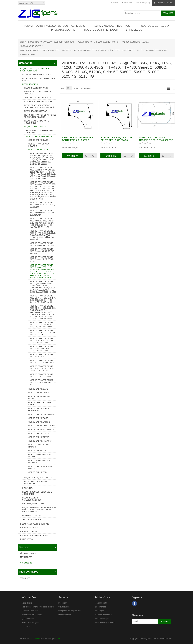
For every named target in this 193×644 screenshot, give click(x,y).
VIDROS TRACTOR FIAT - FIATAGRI (39, 446)
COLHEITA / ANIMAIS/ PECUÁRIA (36, 74)
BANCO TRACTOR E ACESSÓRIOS (39, 101)
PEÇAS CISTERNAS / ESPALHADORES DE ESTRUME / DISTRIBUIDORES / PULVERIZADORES (39, 510)
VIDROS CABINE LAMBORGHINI (42, 426)
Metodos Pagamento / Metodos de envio (38, 607)
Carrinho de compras (104, 615)
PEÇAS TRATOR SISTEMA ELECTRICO (35, 482)
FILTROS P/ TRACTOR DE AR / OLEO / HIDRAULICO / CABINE (40, 116)
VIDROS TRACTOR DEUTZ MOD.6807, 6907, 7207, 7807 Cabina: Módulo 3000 (42, 340)
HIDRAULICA (28, 488)
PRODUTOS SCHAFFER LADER (100, 30)
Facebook (134, 603)
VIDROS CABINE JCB (37, 451)
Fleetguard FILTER (28, 553)
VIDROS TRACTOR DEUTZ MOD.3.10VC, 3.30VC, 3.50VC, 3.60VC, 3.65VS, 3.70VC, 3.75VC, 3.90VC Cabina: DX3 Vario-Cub (43, 235)
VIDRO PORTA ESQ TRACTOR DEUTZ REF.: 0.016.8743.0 (116, 139)
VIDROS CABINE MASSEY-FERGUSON (40, 409)
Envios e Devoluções (30, 623)
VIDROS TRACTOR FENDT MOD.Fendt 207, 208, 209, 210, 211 (43, 382)
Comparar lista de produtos (69, 611)
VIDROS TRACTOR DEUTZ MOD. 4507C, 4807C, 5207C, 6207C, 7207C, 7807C (42, 368)
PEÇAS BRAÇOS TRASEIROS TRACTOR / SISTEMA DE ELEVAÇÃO (40, 106)
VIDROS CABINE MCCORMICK (41, 430)
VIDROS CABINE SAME (38, 389)
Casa (22, 42)
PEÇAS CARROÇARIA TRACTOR (38, 478)
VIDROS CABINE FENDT (39, 393)
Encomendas (101, 607)
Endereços (100, 611)
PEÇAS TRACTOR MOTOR (36, 111)
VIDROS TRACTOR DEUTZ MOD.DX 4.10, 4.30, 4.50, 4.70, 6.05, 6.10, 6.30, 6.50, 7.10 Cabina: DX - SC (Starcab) (43, 299)
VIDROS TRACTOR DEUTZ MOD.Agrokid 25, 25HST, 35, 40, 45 (42, 259)
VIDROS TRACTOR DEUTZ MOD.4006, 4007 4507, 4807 (42, 361)
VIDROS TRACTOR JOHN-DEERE (39, 404)
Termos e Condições (30, 611)
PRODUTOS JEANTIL (63, 30)
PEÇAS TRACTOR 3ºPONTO (36, 88)
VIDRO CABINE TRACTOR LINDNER (39, 456)
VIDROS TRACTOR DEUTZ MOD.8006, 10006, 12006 (42, 375)
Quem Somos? (28, 619)
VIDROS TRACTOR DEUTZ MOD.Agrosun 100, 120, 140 (42, 244)
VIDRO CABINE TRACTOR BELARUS (39, 461)
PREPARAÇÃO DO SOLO (33, 504)
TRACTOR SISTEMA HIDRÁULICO (39, 98)
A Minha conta (101, 603)
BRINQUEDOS (134, 30)
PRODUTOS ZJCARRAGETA (153, 26)
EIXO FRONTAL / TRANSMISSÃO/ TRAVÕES (39, 93)
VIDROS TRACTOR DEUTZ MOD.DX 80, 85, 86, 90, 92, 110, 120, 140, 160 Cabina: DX (43, 324)
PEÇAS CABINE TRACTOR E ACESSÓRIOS (37, 122)
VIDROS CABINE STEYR (39, 433)
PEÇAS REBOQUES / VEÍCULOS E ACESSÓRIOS (37, 493)
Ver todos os (26, 563)
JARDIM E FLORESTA (32, 519)
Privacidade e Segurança (32, 615)
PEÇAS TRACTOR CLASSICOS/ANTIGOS (32, 499)
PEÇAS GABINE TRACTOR (108, 42)
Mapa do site (27, 603)
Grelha (168, 88)
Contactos (26, 627)
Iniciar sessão (127, 3)
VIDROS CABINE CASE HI (39, 140)
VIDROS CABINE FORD (38, 418)
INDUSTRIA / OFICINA (32, 516)
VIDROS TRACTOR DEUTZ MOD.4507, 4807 (42, 355)
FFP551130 (25, 578)
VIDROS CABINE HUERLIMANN (42, 414)
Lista (173, 88)
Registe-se (114, 3)
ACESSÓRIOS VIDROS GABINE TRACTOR (40, 131)
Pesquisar (62, 603)
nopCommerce (35, 639)
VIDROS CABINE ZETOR (39, 437)
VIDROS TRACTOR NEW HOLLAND (39, 145)
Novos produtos (65, 615)
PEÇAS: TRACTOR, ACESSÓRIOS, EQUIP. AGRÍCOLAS (54, 26)
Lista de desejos (102, 619)
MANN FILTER (26, 557)
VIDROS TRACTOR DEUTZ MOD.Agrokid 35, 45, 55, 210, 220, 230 (42, 251)
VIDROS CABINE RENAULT (40, 441)
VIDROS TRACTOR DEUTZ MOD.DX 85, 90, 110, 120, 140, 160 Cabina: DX (43, 332)
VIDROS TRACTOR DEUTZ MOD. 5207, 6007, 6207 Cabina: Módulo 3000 (42, 348)
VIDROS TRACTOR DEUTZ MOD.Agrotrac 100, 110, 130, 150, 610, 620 (42, 213)
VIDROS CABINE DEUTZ (30, 46)
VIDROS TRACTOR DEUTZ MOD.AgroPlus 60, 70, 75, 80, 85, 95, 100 (42, 205)
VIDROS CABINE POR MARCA (135, 42)
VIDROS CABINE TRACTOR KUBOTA (40, 467)
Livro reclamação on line (105, 623)
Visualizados (64, 607)
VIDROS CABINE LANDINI (39, 422)
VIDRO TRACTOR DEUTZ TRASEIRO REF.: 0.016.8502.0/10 (156, 139)
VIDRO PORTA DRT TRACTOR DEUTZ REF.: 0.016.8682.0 (78, 139)
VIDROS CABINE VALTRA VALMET (39, 398)
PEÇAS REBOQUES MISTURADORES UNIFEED (38, 79)
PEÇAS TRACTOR (85, 42)
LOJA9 (58, 639)
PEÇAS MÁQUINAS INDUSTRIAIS (111, 26)
